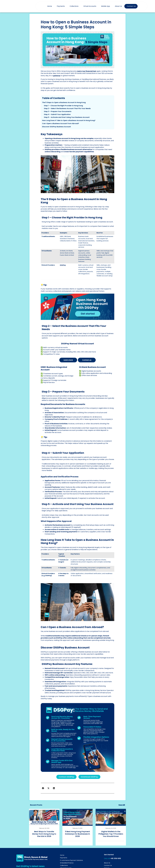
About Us (118, 6)
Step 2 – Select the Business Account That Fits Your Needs (67, 108)
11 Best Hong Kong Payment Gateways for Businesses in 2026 (77, 834)
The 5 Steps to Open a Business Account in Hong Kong (64, 102)
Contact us (87, 360)
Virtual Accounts (90, 6)
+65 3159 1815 (116, 858)
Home (50, 6)
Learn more (68, 360)
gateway (57, 76)
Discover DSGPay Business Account (56, 127)
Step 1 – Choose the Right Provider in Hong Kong (63, 106)
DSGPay (63, 265)
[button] (43, 788)
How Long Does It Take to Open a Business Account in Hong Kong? (69, 120)
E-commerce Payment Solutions (71, 860)
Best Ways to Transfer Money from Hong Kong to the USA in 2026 (44, 834)
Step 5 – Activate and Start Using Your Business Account (67, 117)
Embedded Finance (67, 863)
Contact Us (131, 6)
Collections (74, 6)
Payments (61, 6)
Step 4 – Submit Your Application (57, 114)
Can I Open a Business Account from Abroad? (61, 123)
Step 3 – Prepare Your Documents (58, 111)
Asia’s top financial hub (87, 71)
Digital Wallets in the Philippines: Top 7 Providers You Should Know (111, 834)
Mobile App (106, 6)
